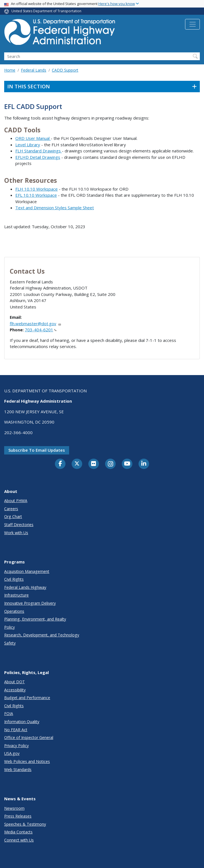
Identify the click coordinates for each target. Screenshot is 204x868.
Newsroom (14, 808)
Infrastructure (16, 595)
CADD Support (65, 70)
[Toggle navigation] (192, 24)
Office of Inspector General (29, 737)
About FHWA (16, 501)
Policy (9, 627)
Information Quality (22, 722)
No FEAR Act (16, 730)
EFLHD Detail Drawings (38, 157)
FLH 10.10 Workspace (37, 189)
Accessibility (15, 690)
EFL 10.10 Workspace (36, 195)
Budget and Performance (27, 698)
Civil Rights (14, 579)
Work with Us (16, 533)
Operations (14, 611)
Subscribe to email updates (37, 450)
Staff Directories (19, 525)
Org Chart (13, 516)
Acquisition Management (27, 571)
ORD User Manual (33, 138)
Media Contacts (18, 832)
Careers (11, 509)
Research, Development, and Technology (42, 635)
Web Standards (18, 769)
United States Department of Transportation (46, 11)
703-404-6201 (41, 330)
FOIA (9, 713)
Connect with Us (19, 840)
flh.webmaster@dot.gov (36, 324)
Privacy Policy (16, 746)
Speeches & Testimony (25, 824)
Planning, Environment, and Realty (35, 619)
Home (10, 70)
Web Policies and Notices (27, 761)
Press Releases (18, 816)
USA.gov (12, 753)
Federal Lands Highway (25, 587)
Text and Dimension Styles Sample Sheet (55, 208)
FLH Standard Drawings (39, 151)
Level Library (28, 145)
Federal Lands (34, 70)
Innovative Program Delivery (30, 603)
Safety (10, 643)
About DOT (14, 682)
